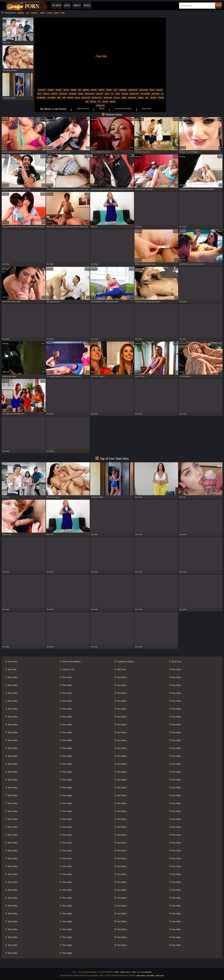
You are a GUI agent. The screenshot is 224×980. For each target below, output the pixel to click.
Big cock (66, 90)
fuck (147, 98)
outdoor (42, 13)
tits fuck (105, 102)
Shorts (107, 94)
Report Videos (146, 109)
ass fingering (41, 98)
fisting (56, 13)
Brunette (94, 90)
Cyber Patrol (141, 976)
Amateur (101, 90)
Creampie (51, 90)
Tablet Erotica (51, 119)
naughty (161, 98)
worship (113, 102)
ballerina (70, 98)
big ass (78, 98)
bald (64, 98)
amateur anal (134, 94)
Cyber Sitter (160, 976)
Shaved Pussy (133, 90)
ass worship (51, 98)
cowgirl (124, 98)
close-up (117, 98)
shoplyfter (34, 13)
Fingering (46, 94)
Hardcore (59, 90)
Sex (112, 94)
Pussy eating (144, 90)
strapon (50, 13)
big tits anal (108, 98)
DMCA (134, 972)
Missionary (73, 94)
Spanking (86, 90)
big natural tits (97, 98)
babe (59, 98)
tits (99, 102)
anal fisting (155, 94)
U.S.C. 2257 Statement (144, 972)
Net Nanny (150, 976)
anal (27, 13)
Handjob (109, 90)
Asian (115, 90)
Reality (118, 94)
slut (87, 102)
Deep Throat (63, 94)
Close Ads (101, 56)
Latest (67, 5)
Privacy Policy (126, 972)
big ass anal (86, 98)
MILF (80, 90)
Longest (77, 5)
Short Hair (99, 94)
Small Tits (54, 94)
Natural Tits (42, 90)
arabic (63, 13)
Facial (39, 94)
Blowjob (73, 90)
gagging (141, 98)
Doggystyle (123, 90)
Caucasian (159, 90)
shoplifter (21, 13)
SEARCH (218, 5)
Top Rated (56, 5)
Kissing (81, 94)
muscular (153, 98)
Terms (117, 972)
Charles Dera (100, 105)
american (125, 94)
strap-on (93, 102)
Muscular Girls (90, 94)
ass (162, 94)
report (43, 119)
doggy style (132, 98)
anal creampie (145, 94)
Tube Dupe (128, 109)
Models (87, 5)
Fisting (152, 90)
